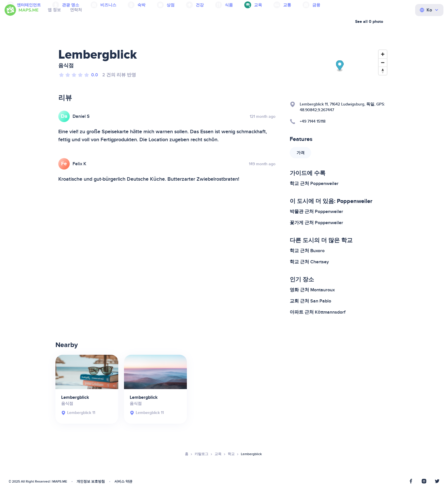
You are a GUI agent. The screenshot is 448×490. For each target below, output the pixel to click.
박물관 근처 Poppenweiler (316, 212)
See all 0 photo (369, 22)
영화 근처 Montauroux (312, 290)
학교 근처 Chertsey (309, 262)
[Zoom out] (383, 62)
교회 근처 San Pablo (310, 301)
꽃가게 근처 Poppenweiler (316, 223)
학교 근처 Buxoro (307, 251)
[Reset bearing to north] (383, 71)
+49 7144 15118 (313, 121)
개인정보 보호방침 (91, 482)
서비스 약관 (123, 482)
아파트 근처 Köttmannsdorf (318, 312)
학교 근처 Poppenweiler (314, 184)
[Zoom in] (383, 54)
